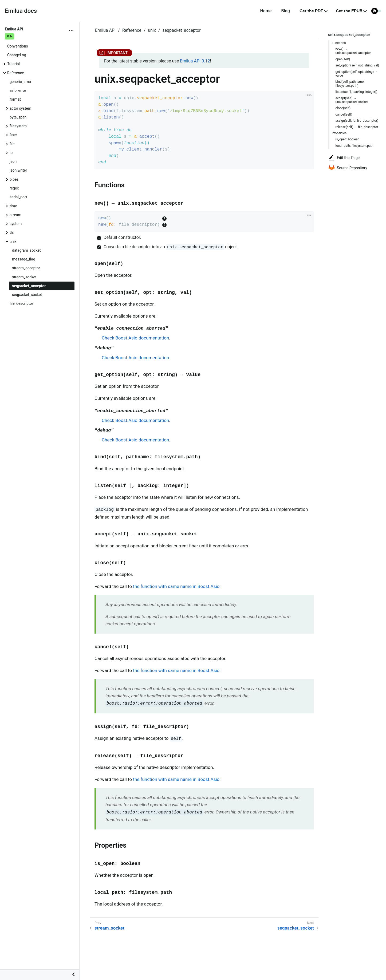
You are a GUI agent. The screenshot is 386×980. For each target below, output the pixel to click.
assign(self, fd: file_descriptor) (357, 121)
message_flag (24, 259)
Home (266, 11)
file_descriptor (21, 303)
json (13, 161)
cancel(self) (344, 114)
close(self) (343, 108)
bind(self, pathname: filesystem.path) (350, 84)
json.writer (18, 170)
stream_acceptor (26, 268)
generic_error (21, 82)
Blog (285, 11)
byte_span (18, 117)
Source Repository (348, 168)
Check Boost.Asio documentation (135, 338)
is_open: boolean (348, 139)
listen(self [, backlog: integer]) (357, 92)
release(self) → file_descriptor (357, 127)
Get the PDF (311, 11)
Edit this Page (344, 158)
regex (14, 188)
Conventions (18, 46)
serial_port (18, 197)
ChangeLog (17, 55)
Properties (339, 133)
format (15, 99)
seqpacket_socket (27, 295)
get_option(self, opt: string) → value (357, 74)
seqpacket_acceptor (29, 286)
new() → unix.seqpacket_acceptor (353, 51)
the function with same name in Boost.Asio (176, 586)
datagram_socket (26, 250)
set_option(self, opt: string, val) (357, 65)
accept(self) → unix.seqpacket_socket (352, 100)
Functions (339, 43)
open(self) (343, 59)
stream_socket (24, 277)
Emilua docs (21, 11)
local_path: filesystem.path (355, 146)
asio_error (18, 90)
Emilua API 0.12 (195, 61)
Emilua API (105, 30)
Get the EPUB (349, 11)
